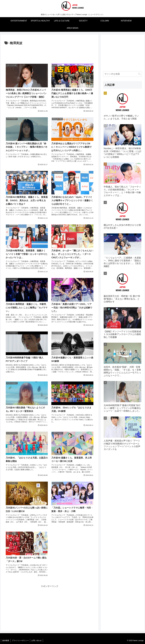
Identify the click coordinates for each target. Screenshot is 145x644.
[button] (139, 74)
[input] (122, 74)
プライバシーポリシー (20, 640)
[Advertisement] (50, 53)
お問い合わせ (36, 640)
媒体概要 (6, 640)
